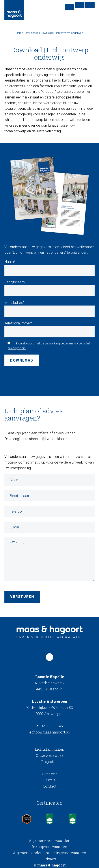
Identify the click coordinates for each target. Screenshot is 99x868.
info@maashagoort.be (50, 732)
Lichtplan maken (50, 749)
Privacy (50, 859)
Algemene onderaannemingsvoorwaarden (50, 853)
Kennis (49, 780)
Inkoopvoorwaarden (49, 847)
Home (19, 33)
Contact (50, 786)
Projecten (49, 762)
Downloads (32, 33)
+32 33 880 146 (50, 726)
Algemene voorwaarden (50, 840)
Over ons (50, 774)
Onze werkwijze (50, 755)
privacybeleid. (17, 348)
